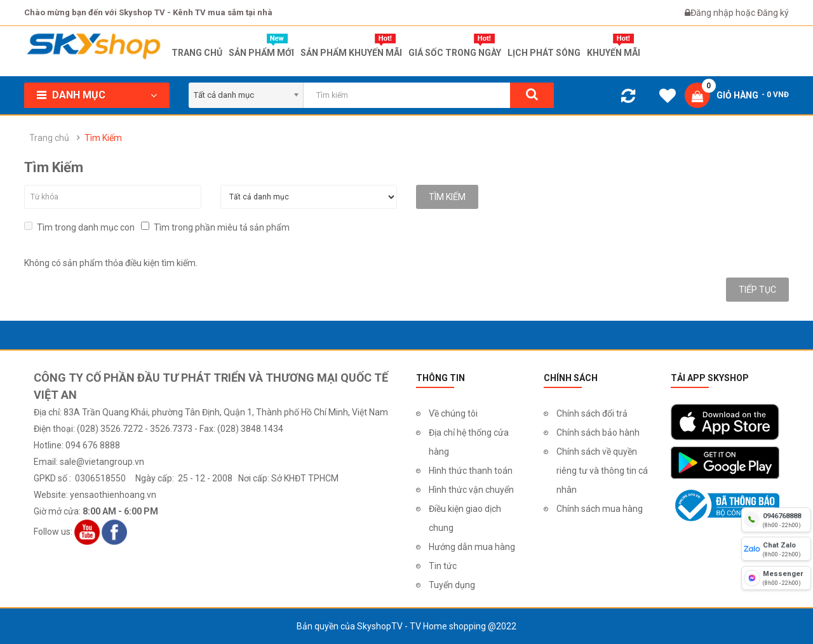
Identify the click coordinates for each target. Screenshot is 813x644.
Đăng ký (773, 13)
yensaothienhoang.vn (113, 495)
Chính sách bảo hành (598, 433)
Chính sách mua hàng (600, 509)
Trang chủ (49, 138)
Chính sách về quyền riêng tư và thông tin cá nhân (602, 471)
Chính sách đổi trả (592, 413)
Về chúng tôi (453, 413)
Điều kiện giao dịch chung (465, 518)
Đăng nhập (713, 13)
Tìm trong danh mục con (79, 227)
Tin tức (443, 566)
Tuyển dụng (452, 585)
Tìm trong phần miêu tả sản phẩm (215, 227)
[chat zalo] (776, 549)
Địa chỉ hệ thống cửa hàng (469, 442)
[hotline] (776, 520)
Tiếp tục (757, 290)
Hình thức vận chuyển (471, 490)
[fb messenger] (776, 578)
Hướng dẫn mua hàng (472, 547)
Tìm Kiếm (103, 138)
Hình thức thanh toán (471, 471)
